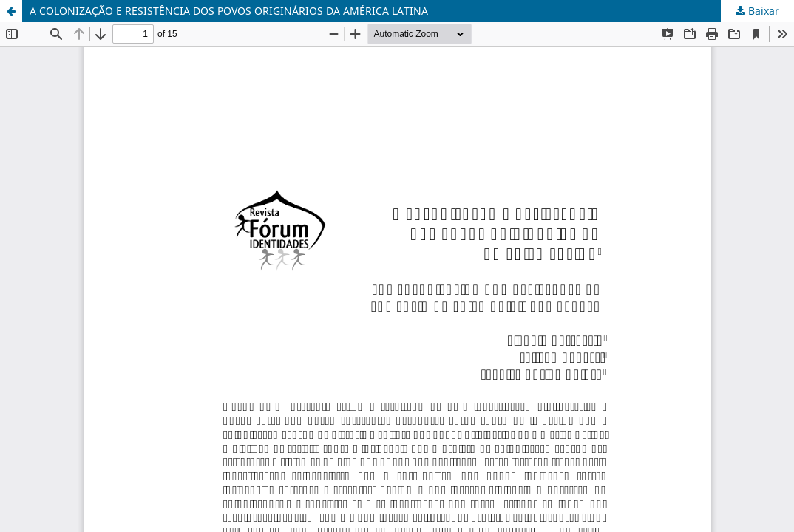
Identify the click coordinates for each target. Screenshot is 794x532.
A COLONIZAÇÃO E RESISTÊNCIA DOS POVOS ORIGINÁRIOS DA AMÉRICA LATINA (229, 11)
